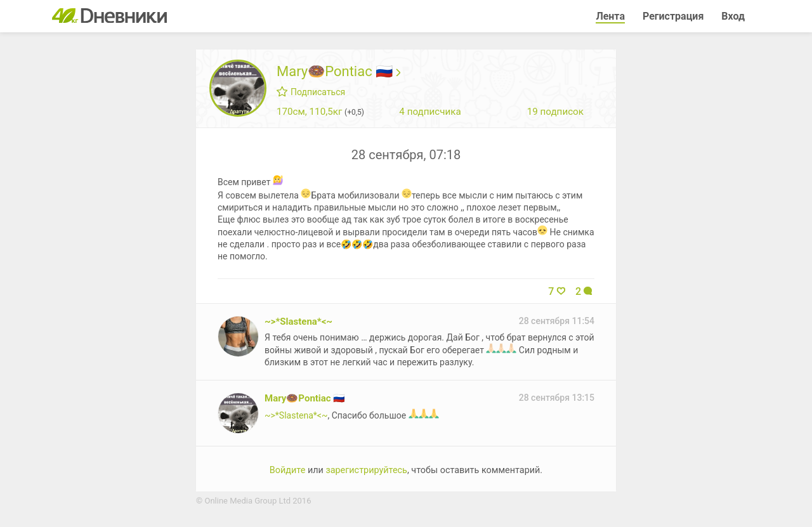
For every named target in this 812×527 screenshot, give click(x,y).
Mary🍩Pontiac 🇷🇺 (338, 71)
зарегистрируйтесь (366, 470)
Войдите (287, 470)
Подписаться (311, 92)
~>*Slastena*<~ (298, 322)
